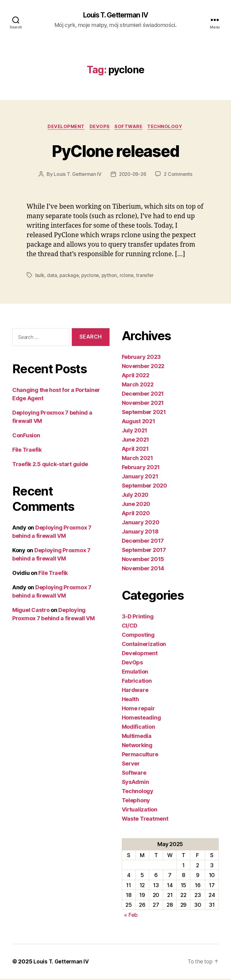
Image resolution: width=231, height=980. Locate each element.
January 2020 (141, 523)
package (70, 276)
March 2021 (137, 459)
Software (130, 127)
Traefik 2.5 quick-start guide (50, 465)
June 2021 (136, 441)
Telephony (136, 801)
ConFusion (26, 437)
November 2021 (143, 404)
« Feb (131, 916)
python (111, 276)
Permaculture (140, 755)
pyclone (91, 276)
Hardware (135, 691)
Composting (138, 636)
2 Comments (179, 175)
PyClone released (115, 151)
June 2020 (136, 505)
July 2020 (135, 496)
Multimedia (137, 737)
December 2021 (143, 395)
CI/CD (130, 627)
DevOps (99, 127)
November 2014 (143, 569)
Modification (139, 728)
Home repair (138, 709)
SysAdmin (135, 783)
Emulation (135, 672)
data (52, 276)
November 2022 (143, 367)
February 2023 (141, 358)
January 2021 (140, 477)
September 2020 (144, 486)
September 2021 (144, 413)
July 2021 (135, 431)
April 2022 (136, 376)
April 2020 (136, 514)
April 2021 (135, 450)
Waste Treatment (145, 820)
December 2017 (143, 542)
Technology (168, 127)
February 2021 (141, 468)
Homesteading (141, 718)
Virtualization (140, 810)
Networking (137, 746)
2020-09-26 (133, 175)
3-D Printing (138, 617)
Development (64, 127)
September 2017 (144, 551)
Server (131, 764)
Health (130, 700)
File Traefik (27, 451)
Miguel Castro (31, 611)
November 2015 (143, 560)
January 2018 (140, 532)
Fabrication (137, 682)
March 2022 (138, 385)
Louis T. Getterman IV (115, 15)
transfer (147, 276)
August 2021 (139, 422)
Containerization (144, 645)
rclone (128, 276)
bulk (40, 276)
